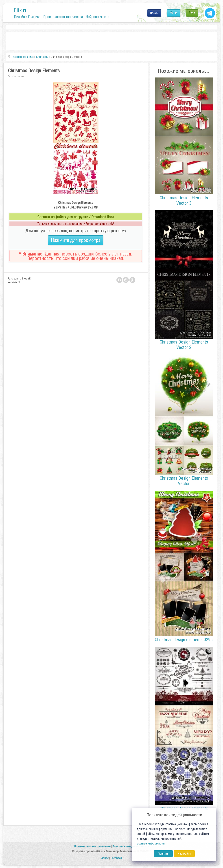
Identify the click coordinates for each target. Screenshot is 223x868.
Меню (174, 13)
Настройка (184, 854)
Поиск (154, 13)
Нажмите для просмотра (76, 240)
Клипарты (18, 76)
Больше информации (151, 843)
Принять (163, 854)
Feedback (116, 858)
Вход (192, 13)
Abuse (105, 858)
